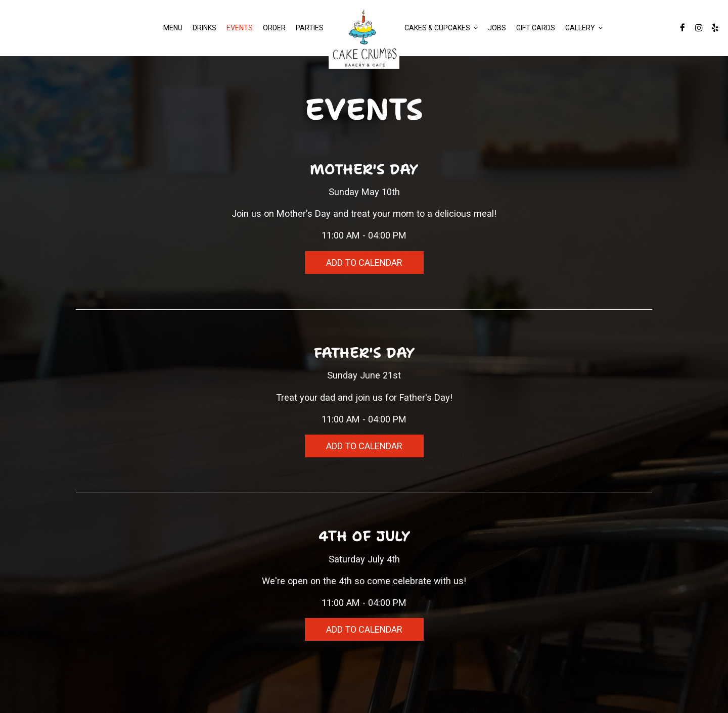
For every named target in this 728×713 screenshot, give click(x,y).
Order (274, 28)
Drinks (204, 28)
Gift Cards (536, 28)
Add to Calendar (364, 263)
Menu (173, 28)
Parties (310, 28)
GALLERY (584, 28)
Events (240, 28)
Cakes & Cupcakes (441, 28)
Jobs (497, 28)
